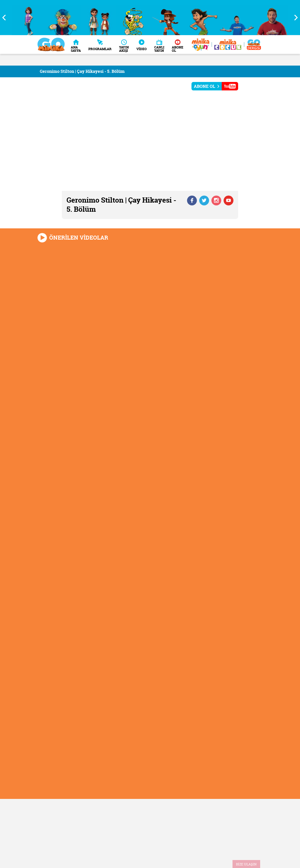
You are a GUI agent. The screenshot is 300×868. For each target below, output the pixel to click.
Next (294, 18)
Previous (6, 18)
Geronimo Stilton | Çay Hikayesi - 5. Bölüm (82, 71)
